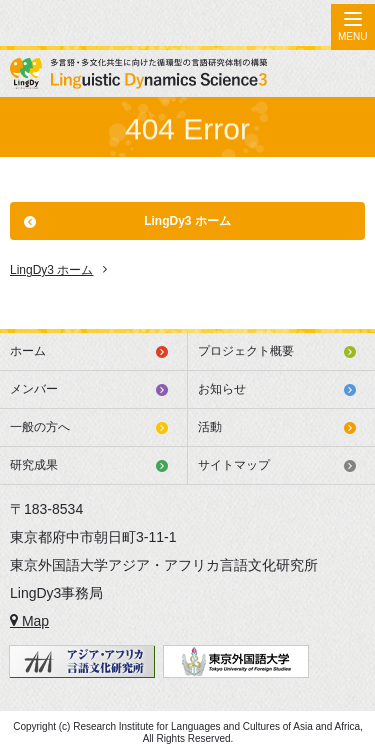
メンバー (34, 389)
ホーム (28, 351)
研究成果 (34, 465)
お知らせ (222, 389)
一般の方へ (40, 427)
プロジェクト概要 (246, 351)
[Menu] (353, 27)
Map (29, 621)
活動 (210, 427)
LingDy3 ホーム (187, 221)
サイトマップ (234, 465)
